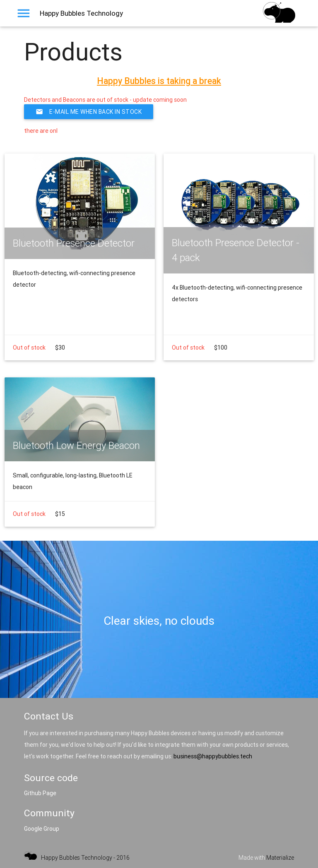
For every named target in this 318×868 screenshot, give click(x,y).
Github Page (40, 793)
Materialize (280, 858)
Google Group (42, 829)
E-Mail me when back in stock (89, 112)
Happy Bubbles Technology (81, 13)
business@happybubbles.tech (213, 756)
